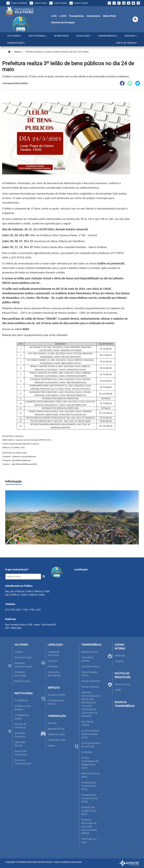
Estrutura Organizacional (23, 762)
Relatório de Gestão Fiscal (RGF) (89, 811)
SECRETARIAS (61, 36)
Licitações (87, 752)
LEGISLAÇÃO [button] (83, 36)
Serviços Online (56, 695)
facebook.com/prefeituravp (24, 457)
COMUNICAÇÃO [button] (16, 43)
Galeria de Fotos (57, 740)
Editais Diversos (90, 687)
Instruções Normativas (54, 674)
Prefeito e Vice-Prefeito (23, 708)
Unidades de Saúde (22, 717)
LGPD (118, 690)
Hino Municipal (23, 657)
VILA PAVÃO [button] (14, 36)
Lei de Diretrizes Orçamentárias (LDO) (90, 734)
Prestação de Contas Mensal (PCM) (89, 798)
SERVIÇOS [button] (131, 36)
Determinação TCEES (89, 674)
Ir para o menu (38, 3)
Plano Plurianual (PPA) (90, 775)
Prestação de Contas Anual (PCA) (89, 786)
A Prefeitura (21, 700)
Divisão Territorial (91, 681)
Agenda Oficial (56, 729)
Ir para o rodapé (79, 3)
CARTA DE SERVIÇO (126, 43)
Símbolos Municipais (21, 674)
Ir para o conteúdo (17, 3)
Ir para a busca (58, 3)
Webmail (120, 656)
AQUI (26, 329)
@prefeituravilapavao (21, 460)
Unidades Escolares (20, 735)
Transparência (76, 16)
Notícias (52, 723)
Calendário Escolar (20, 744)
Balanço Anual (89, 652)
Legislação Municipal (54, 654)
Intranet (119, 661)
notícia (18, 52)
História (19, 652)
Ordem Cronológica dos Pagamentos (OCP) (90, 763)
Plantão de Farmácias (20, 726)
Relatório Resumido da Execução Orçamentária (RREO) (89, 827)
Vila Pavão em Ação (89, 841)
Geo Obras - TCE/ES (88, 723)
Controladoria (93, 16)
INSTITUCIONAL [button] (38, 36)
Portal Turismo (23, 681)
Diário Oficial (110, 16)
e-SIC (54, 16)
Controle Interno (90, 666)
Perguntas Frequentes (21, 753)
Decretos (53, 661)
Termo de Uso (122, 684)
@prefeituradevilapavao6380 (24, 464)
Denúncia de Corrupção (63, 22)
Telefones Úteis (56, 734)
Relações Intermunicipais (23, 665)
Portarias (53, 666)
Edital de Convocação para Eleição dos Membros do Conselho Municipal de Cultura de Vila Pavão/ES (91, 704)
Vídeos (52, 746)
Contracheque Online (56, 702)
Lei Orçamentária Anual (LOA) (91, 745)
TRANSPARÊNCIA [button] (108, 36)
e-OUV (63, 16)
